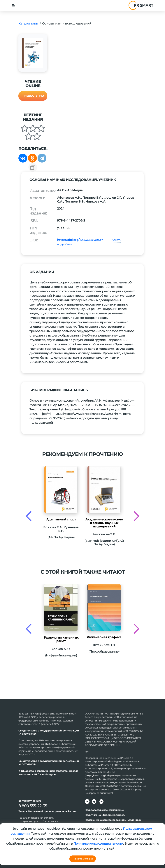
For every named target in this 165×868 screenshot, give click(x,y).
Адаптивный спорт (61, 519)
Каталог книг (28, 23)
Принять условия (83, 859)
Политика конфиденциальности (105, 815)
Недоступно (34, 96)
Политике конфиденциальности (98, 844)
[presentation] (29, 516)
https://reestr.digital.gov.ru (101, 775)
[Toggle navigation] (13, 5)
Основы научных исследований (67, 23)
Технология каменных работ (61, 639)
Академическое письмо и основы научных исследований (104, 523)
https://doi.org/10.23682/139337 (80, 240)
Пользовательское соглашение (104, 810)
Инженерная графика (104, 637)
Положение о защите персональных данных (113, 820)
